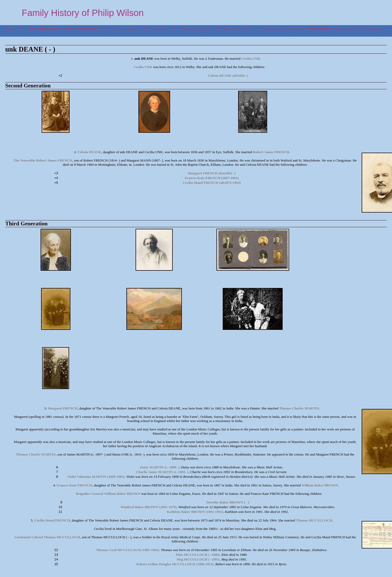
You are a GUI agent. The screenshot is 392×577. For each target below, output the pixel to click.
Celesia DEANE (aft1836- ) (228, 76)
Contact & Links (127, 29)
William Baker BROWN (320, 485)
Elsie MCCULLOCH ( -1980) (198, 555)
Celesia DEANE (89, 152)
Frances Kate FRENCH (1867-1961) (212, 178)
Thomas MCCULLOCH (314, 520)
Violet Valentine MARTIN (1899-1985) (96, 477)
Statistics (160, 29)
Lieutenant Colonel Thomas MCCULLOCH (47, 537)
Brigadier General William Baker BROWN (108, 494)
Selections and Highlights (285, 29)
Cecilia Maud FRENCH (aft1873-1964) (212, 183)
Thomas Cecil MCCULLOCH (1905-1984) (128, 550)
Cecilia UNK (251, 59)
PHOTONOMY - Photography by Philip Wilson (346, 29)
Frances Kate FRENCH (74, 485)
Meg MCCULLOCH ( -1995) (198, 559)
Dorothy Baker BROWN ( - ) (228, 502)
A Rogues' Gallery (196, 29)
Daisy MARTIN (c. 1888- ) (160, 467)
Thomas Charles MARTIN (299, 408)
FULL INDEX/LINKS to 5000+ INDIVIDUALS (64, 29)
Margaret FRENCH (63, 408)
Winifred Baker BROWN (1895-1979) (148, 507)
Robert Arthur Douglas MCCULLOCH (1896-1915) (175, 564)
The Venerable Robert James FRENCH (43, 160)
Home (10, 29)
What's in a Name (238, 29)
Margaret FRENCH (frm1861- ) (212, 173)
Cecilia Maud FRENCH (52, 520)
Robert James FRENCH (271, 152)
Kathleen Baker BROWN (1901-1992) (195, 512)
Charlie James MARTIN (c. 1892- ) (162, 472)
